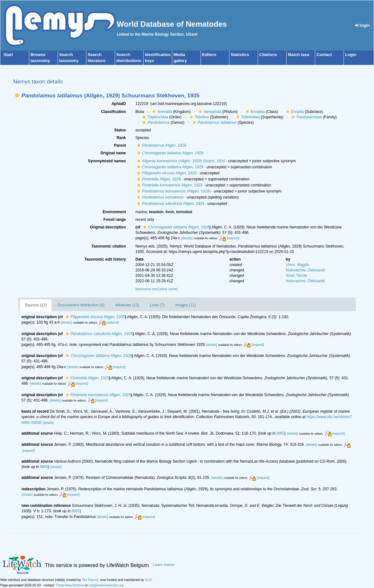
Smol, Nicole (296, 276)
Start (8, 55)
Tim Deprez (90, 580)
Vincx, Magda (297, 265)
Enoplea (254, 112)
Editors (209, 55)
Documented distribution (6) (81, 305)
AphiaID (119, 104)
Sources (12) (36, 305)
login (363, 25)
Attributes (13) (127, 305)
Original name (113, 153)
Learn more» (164, 565)
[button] (17, 95)
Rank (121, 138)
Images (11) (186, 305)
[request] (233, 238)
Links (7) (157, 305)
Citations (268, 55)
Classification (113, 112)
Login (351, 55)
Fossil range (115, 220)
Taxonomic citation (109, 246)
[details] (187, 238)
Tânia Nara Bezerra (70, 585)
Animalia (161, 112)
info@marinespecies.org (106, 585)
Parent (120, 145)
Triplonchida (154, 117)
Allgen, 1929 (169, 153)
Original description (108, 227)
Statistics (240, 55)
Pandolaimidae (306, 117)
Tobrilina (199, 117)
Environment (114, 212)
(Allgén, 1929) (173, 191)
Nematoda (209, 112)
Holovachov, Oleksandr (305, 270)
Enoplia (294, 112)
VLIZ (148, 580)
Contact (324, 55)
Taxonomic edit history (105, 259)
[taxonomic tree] (147, 289)
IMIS (280, 433)
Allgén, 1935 (166, 173)
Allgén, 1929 (161, 145)
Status (120, 130)
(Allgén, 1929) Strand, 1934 (180, 161)
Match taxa (299, 55)
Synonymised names (107, 161)
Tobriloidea (247, 117)
